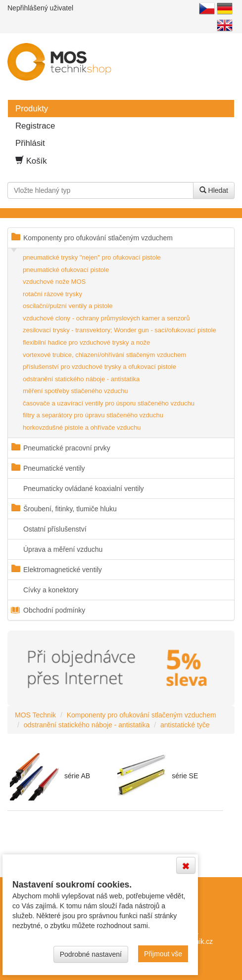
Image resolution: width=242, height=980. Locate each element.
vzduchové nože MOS (54, 282)
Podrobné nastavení (91, 954)
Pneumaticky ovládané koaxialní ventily (84, 489)
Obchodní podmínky (54, 610)
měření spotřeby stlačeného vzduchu (75, 391)
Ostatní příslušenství (55, 529)
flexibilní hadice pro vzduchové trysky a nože (86, 342)
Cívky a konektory (51, 590)
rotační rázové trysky (52, 294)
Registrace (35, 126)
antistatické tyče (185, 725)
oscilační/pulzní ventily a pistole (68, 306)
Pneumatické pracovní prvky (67, 448)
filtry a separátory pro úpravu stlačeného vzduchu (93, 415)
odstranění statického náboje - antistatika (81, 379)
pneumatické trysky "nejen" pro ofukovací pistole (92, 257)
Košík (31, 161)
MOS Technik (35, 715)
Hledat (214, 190)
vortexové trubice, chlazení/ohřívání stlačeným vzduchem (104, 355)
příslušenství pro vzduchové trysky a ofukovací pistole (99, 367)
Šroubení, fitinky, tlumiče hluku (70, 509)
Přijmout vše (163, 954)
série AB (77, 776)
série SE (185, 776)
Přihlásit (30, 143)
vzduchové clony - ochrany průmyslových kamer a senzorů (106, 318)
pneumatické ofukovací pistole (66, 270)
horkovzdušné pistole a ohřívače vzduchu (82, 427)
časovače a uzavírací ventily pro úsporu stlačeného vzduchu (109, 403)
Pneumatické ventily (54, 468)
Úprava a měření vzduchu (63, 549)
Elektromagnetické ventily (63, 570)
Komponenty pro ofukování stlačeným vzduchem (98, 238)
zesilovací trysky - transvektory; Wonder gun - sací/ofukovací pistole (120, 330)
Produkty (32, 109)
